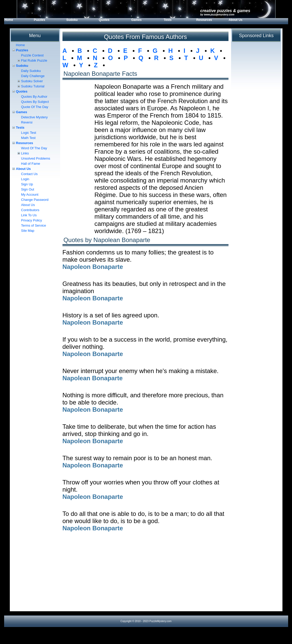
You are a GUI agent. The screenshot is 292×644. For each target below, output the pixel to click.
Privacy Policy (32, 220)
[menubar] (132, 21)
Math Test (28, 138)
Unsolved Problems (36, 158)
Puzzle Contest (32, 55)
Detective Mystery (34, 117)
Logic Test (29, 133)
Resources (204, 20)
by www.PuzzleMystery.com (217, 15)
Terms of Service (34, 225)
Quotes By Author (34, 97)
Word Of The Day (34, 148)
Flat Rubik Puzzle (34, 60)
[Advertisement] (145, 575)
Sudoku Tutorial (33, 86)
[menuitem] (19, 21)
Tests (168, 20)
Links (25, 153)
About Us (236, 20)
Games (136, 20)
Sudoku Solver (32, 81)
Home (9, 20)
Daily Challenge (33, 76)
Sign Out (28, 189)
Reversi (27, 122)
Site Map (28, 231)
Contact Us (29, 174)
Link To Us (29, 215)
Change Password (35, 200)
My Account (30, 195)
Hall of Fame (31, 164)
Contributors (30, 210)
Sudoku (72, 20)
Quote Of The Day (35, 107)
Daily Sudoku (31, 71)
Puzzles (40, 20)
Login (25, 179)
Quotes (104, 20)
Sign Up (27, 184)
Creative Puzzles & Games (225, 11)
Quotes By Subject (35, 102)
